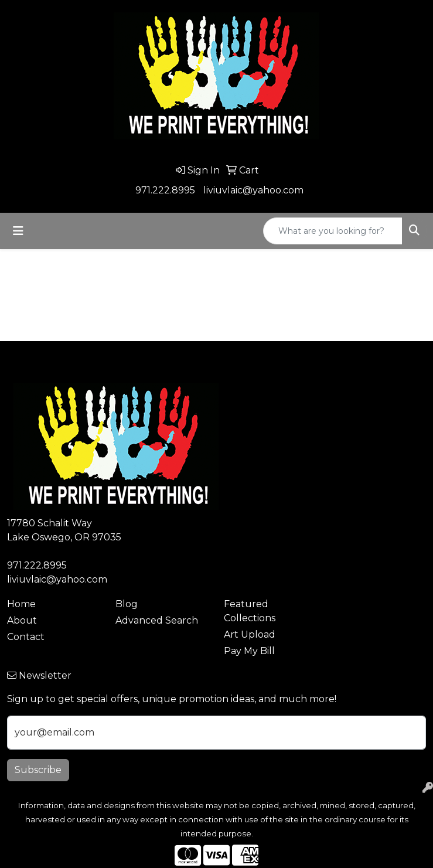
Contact (26, 637)
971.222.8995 (165, 190)
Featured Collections (250, 611)
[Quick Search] (333, 231)
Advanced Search (157, 620)
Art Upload (250, 634)
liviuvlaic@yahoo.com (253, 190)
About (22, 620)
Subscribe (38, 770)
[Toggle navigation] (18, 231)
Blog (127, 604)
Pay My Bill (249, 651)
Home (21, 604)
